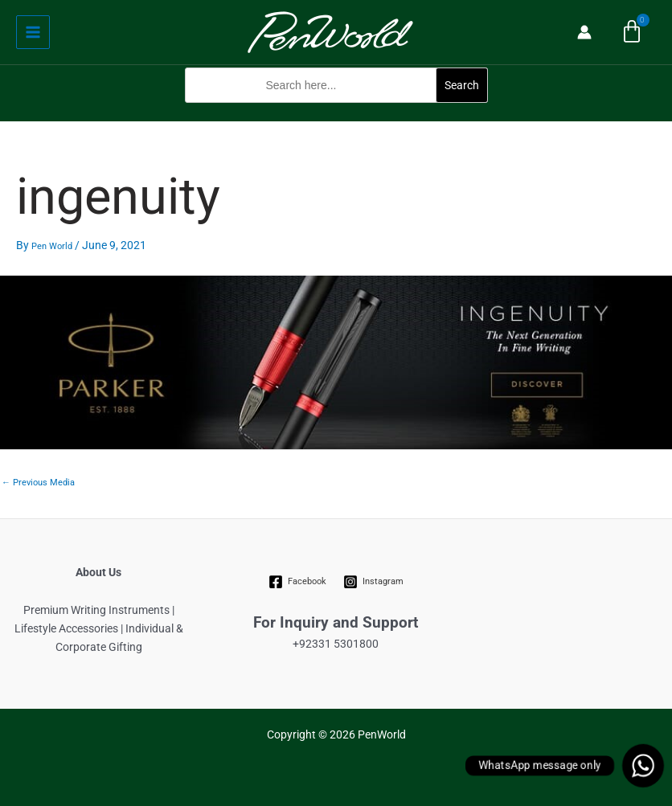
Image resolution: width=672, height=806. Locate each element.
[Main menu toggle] (33, 32)
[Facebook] (298, 582)
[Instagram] (373, 582)
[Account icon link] (584, 32)
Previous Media (38, 483)
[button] (336, 111)
